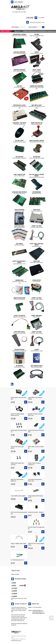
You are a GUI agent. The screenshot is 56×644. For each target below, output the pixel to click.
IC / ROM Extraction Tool (17, 560)
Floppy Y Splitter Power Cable (18, 544)
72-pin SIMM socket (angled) (18, 496)
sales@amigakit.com (38, 610)
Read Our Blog (15, 574)
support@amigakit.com (38, 612)
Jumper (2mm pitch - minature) (36, 512)
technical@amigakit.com (38, 613)
